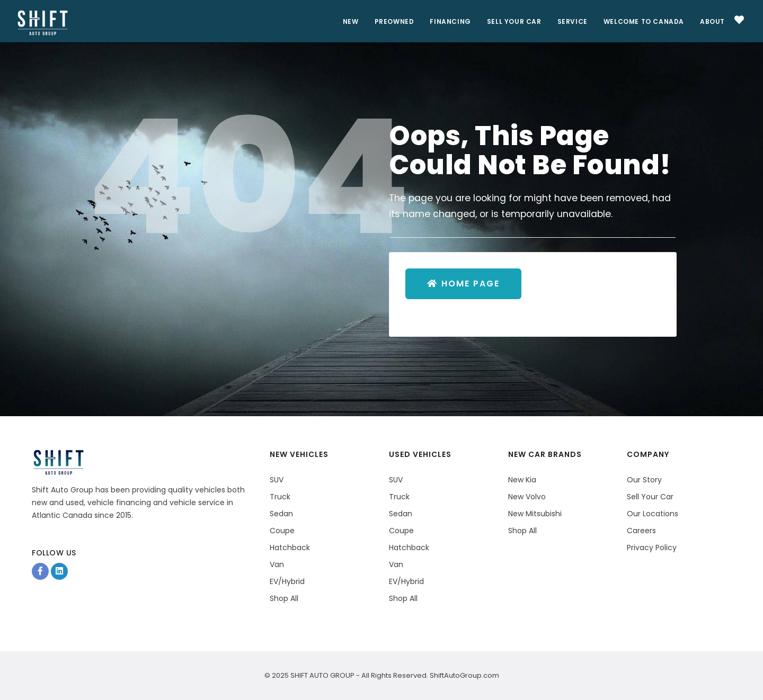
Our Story (644, 480)
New (351, 21)
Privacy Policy (652, 548)
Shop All (284, 598)
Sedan (281, 514)
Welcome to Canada (644, 21)
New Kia (522, 480)
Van (277, 564)
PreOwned (394, 21)
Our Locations (653, 514)
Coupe (282, 531)
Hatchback (290, 548)
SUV (277, 480)
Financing (450, 21)
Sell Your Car (514, 21)
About (712, 21)
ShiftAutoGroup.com (464, 675)
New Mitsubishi (535, 514)
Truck (280, 497)
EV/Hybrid (287, 581)
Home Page (463, 284)
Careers (641, 531)
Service (573, 21)
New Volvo (527, 497)
